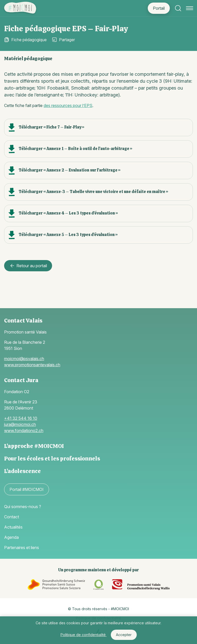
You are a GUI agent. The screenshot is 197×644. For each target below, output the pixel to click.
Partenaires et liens (22, 548)
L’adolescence (22, 471)
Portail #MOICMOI (27, 489)
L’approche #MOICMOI (34, 446)
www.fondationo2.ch (24, 431)
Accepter (124, 635)
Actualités (13, 527)
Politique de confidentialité (84, 635)
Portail (159, 8)
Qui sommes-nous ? (23, 507)
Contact (12, 517)
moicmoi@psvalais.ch (24, 359)
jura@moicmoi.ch (20, 424)
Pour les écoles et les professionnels (52, 459)
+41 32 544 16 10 (21, 418)
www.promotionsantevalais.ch (32, 365)
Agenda (11, 537)
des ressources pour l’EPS (68, 105)
